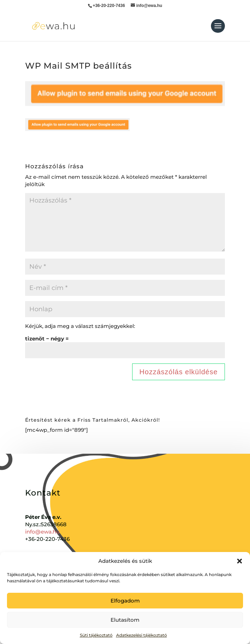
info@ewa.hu (42, 532)
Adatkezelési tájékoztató (142, 635)
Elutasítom (125, 620)
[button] (240, 561)
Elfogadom (125, 601)
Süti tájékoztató (96, 635)
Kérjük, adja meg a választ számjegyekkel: (80, 326)
